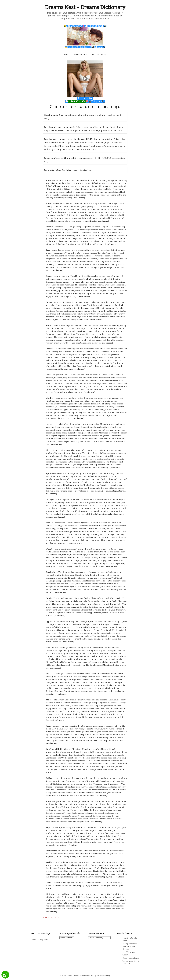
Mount (49, 203)
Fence (49, 375)
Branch (49, 523)
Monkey (50, 398)
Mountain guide (53, 801)
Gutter (49, 302)
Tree (48, 250)
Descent (50, 349)
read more (79, 198)
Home (66, 55)
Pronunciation (53, 851)
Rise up (49, 227)
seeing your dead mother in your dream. (130, 946)
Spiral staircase (53, 473)
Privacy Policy (104, 976)
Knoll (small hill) (54, 749)
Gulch (49, 598)
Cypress (50, 621)
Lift (47, 499)
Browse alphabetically (70, 933)
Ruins (49, 726)
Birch (48, 450)
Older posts (51, 917)
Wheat (49, 549)
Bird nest (50, 894)
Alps (48, 827)
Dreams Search (80, 55)
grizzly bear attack (131, 958)
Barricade (50, 572)
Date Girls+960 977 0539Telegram (85, 47)
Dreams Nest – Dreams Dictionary (85, 7)
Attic (48, 700)
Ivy (47, 647)
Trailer (49, 862)
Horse (49, 424)
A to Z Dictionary (99, 55)
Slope (48, 325)
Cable (48, 883)
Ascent (49, 276)
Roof (48, 674)
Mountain (51, 180)
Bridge (49, 778)
